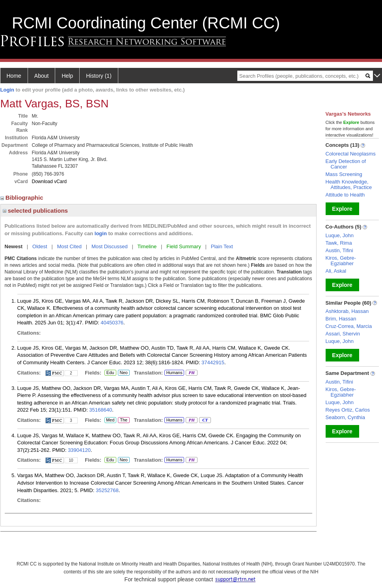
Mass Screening (344, 174)
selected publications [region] (35, 211)
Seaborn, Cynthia (345, 417)
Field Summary (184, 246)
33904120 (79, 450)
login (101, 233)
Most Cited (69, 246)
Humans (174, 373)
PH (191, 373)
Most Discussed (110, 246)
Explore (342, 209)
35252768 (107, 490)
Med (110, 420)
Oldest (40, 246)
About (42, 76)
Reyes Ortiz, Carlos (348, 410)
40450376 (112, 323)
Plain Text (222, 246)
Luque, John (340, 235)
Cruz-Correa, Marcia (349, 326)
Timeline (147, 246)
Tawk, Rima (339, 243)
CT (205, 420)
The (124, 420)
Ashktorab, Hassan (347, 311)
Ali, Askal (336, 271)
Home (14, 76)
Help (67, 76)
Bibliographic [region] (23, 198)
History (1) (99, 76)
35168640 (101, 410)
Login (7, 90)
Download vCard (49, 182)
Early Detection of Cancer (346, 164)
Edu (109, 373)
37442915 (213, 362)
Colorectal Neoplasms (351, 154)
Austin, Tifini (339, 250)
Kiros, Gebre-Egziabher (341, 261)
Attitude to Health (345, 195)
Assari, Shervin (343, 334)
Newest (14, 246)
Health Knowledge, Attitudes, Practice (349, 184)
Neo (124, 373)
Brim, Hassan (341, 319)
